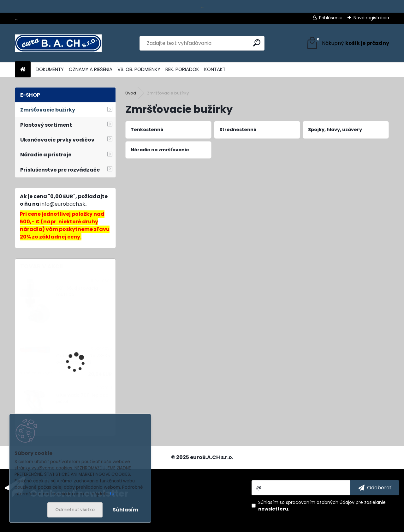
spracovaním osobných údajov (320, 502)
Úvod (131, 93)
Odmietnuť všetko (75, 510)
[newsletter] (375, 488)
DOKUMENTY (50, 69)
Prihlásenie (331, 18)
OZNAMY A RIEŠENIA (91, 69)
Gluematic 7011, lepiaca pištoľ (82, 399)
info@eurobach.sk (63, 204)
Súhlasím (125, 510)
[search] (257, 43)
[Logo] (58, 43)
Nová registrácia (371, 18)
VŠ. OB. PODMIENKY (139, 69)
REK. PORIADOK (182, 69)
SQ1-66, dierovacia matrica (77, 291)
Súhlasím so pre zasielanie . (322, 506)
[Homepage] (23, 70)
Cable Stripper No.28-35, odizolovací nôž (83, 359)
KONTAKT (215, 69)
